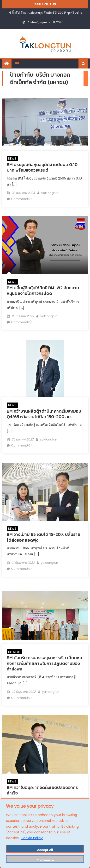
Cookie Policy (32, 838)
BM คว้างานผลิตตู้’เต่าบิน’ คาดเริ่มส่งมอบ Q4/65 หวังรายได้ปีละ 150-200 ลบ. (44, 414)
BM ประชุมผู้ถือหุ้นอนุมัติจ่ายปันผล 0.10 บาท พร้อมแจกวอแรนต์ (42, 167)
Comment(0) (21, 199)
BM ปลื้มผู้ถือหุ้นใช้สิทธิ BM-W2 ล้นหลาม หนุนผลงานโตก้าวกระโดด (43, 291)
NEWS (12, 158)
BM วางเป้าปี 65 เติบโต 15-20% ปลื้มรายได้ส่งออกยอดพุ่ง (44, 537)
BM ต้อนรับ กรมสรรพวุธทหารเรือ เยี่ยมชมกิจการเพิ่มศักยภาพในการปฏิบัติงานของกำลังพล (44, 663)
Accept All (45, 850)
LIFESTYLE (15, 652)
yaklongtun (50, 193)
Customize (45, 860)
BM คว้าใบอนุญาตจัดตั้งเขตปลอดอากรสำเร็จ (42, 790)
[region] (45, 833)
